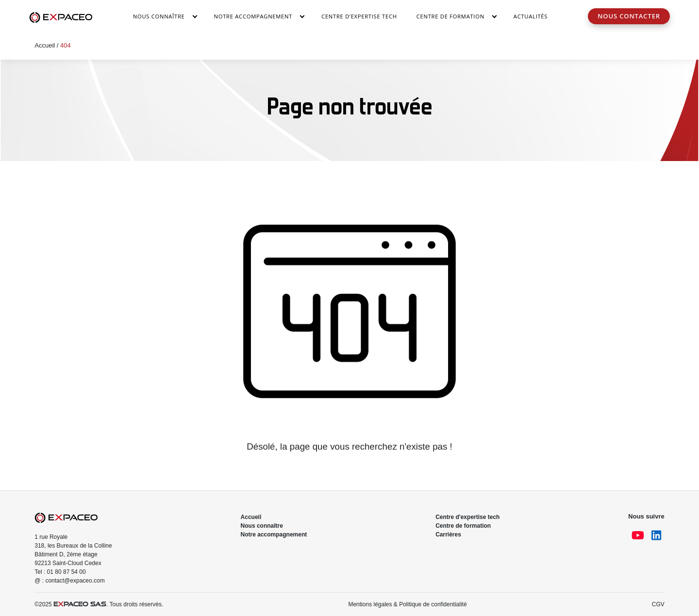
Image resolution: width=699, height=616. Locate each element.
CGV (658, 604)
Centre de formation (463, 526)
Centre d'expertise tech (467, 517)
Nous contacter (629, 16)
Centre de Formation (450, 16)
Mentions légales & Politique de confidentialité (407, 604)
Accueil (45, 45)
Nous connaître (159, 16)
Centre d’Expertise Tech (359, 16)
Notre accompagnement (253, 16)
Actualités (531, 16)
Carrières (448, 535)
